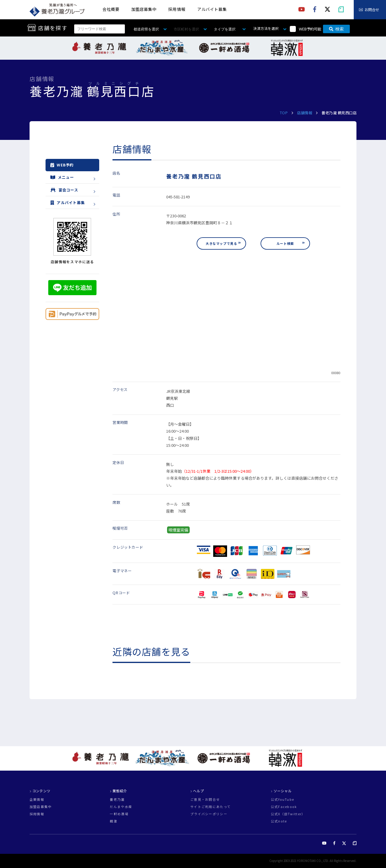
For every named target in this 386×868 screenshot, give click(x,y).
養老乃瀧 (117, 800)
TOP (284, 113)
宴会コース (64, 190)
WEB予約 (62, 165)
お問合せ (372, 10)
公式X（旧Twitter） (288, 814)
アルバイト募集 (212, 9)
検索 (336, 29)
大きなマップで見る (221, 243)
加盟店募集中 (144, 9)
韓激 (114, 821)
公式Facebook (284, 807)
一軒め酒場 (119, 814)
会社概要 (111, 9)
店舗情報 (305, 113)
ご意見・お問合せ (205, 800)
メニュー (62, 177)
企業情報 (37, 800)
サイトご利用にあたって (210, 807)
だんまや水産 (121, 807)
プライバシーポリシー (209, 814)
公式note (279, 821)
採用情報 (177, 9)
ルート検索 (285, 243)
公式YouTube (283, 800)
